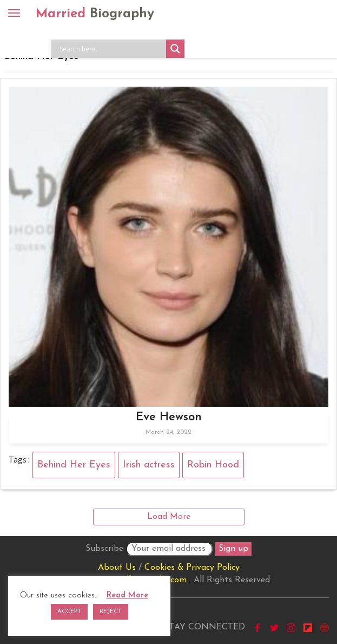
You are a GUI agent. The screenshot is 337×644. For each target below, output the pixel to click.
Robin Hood (213, 465)
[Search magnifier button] (175, 49)
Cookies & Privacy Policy (192, 568)
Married (95, 14)
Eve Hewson (169, 417)
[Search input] (111, 49)
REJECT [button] (111, 612)
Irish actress (149, 465)
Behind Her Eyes (74, 465)
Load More (169, 517)
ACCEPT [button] (69, 612)
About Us (117, 568)
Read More (127, 596)
